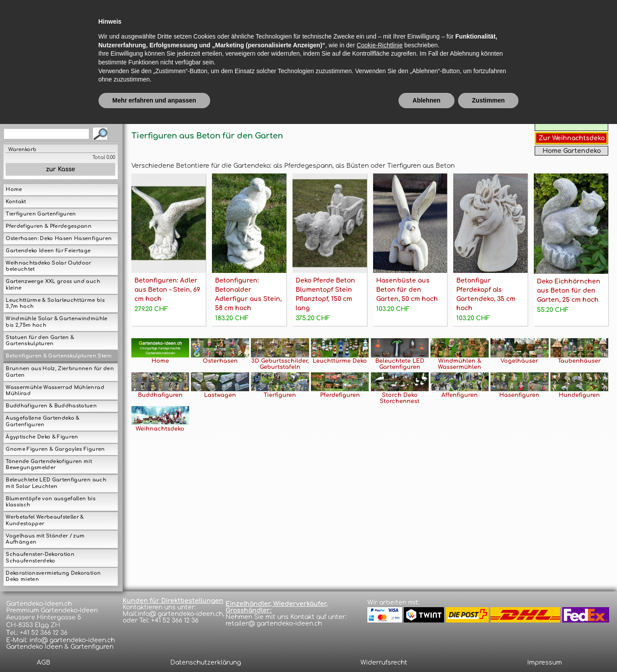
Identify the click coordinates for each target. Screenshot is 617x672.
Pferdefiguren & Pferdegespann (49, 226)
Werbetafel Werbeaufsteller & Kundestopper (45, 520)
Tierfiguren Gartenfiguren (41, 214)
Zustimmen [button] (488, 648)
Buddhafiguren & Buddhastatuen (51, 406)
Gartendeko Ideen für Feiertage (48, 251)
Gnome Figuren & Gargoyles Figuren (55, 449)
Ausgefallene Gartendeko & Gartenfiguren (42, 421)
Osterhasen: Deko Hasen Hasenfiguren (59, 239)
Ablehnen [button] (427, 648)
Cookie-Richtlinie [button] (379, 593)
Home (14, 189)
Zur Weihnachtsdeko (572, 138)
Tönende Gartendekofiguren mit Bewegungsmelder (49, 465)
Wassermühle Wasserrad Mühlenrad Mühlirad (55, 391)
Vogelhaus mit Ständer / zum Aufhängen (45, 539)
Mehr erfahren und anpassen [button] (154, 648)
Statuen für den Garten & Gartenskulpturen (40, 341)
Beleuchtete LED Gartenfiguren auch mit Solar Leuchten (56, 483)
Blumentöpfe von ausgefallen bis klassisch (50, 502)
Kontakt (16, 202)
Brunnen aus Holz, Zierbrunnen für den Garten (60, 372)
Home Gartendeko (572, 151)
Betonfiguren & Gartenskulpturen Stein (58, 356)
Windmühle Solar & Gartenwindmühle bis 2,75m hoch (56, 322)
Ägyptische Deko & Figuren (42, 437)
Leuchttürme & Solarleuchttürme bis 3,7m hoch (55, 304)
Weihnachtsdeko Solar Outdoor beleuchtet (48, 266)
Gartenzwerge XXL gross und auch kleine (53, 285)
